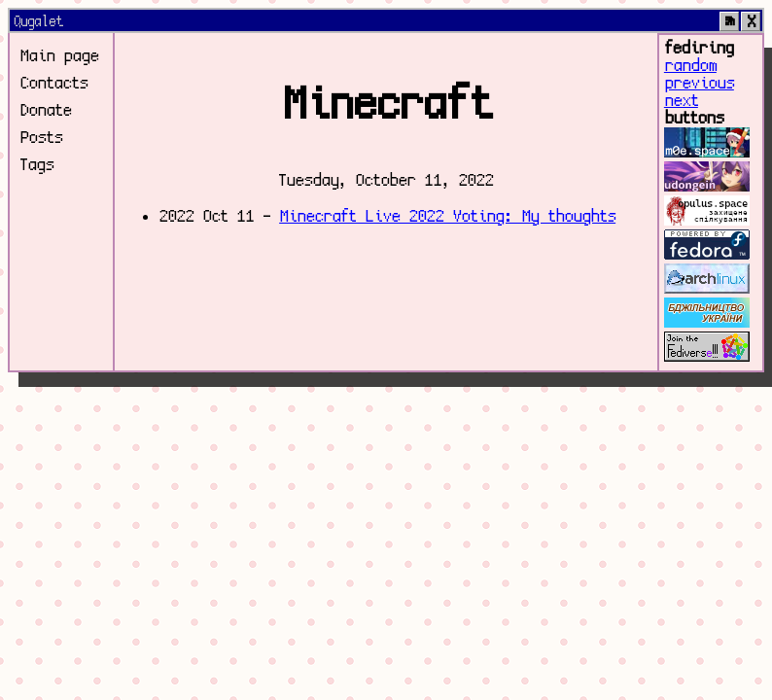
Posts (41, 138)
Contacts (53, 84)
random (690, 66)
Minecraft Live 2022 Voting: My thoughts (447, 217)
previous (699, 84)
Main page (59, 56)
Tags (36, 165)
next (681, 101)
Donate (45, 111)
